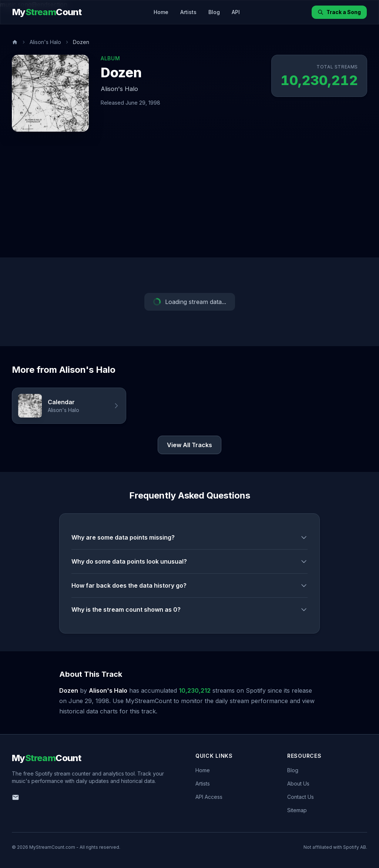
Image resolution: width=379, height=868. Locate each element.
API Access (209, 797)
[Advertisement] (189, 202)
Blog (214, 12)
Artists (188, 12)
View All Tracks (189, 445)
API (236, 12)
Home (161, 12)
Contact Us (301, 797)
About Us (298, 783)
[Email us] (16, 797)
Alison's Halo (45, 42)
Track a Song (339, 12)
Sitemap (297, 810)
